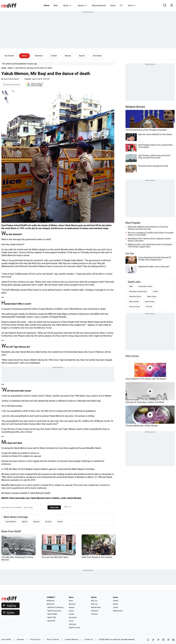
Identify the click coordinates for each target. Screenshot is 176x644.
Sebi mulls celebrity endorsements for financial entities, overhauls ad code (148, 228)
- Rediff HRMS (52, 614)
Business (39, 56)
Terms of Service (53, 640)
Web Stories (132, 356)
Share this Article (12, 85)
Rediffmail (51, 601)
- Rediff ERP (51, 621)
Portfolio (94, 614)
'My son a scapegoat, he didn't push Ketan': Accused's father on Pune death (151, 234)
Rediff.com (109, 640)
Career (115, 607)
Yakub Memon (11, 522)
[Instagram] (163, 640)
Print (68, 507)
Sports (82, 56)
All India (149, 307)
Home (47, 5)
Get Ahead (73, 618)
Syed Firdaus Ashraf (11, 79)
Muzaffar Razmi (135, 297)
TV (121, 5)
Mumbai (36, 522)
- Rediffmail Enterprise (55, 607)
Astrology (73, 624)
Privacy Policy (35, 640)
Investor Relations (72, 640)
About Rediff (6, 640)
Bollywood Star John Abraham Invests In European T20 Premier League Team (150, 246)
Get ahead (97, 56)
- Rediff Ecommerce (54, 611)
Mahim (25, 522)
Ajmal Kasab (150, 302)
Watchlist (95, 611)
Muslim (60, 522)
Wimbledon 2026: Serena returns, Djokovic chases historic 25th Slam (149, 240)
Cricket (54, 56)
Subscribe (54, 507)
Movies (68, 56)
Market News (96, 607)
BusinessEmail (99, 5)
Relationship (118, 611)
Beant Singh (152, 297)
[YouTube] (168, 640)
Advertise (20, 640)
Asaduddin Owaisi (145, 286)
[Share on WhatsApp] (148, 640)
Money (82, 5)
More (132, 5)
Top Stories (9, 56)
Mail (56, 5)
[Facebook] (158, 640)
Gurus (113, 5)
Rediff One (51, 604)
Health (116, 601)
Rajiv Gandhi (134, 302)
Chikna (156, 292)
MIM (131, 286)
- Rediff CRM (51, 618)
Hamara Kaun (135, 307)
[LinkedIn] (173, 640)
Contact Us (89, 640)
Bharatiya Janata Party (138, 292)
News (67, 5)
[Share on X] (153, 640)
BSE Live (94, 601)
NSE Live (94, 604)
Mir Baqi (49, 522)
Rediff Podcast (74, 628)
